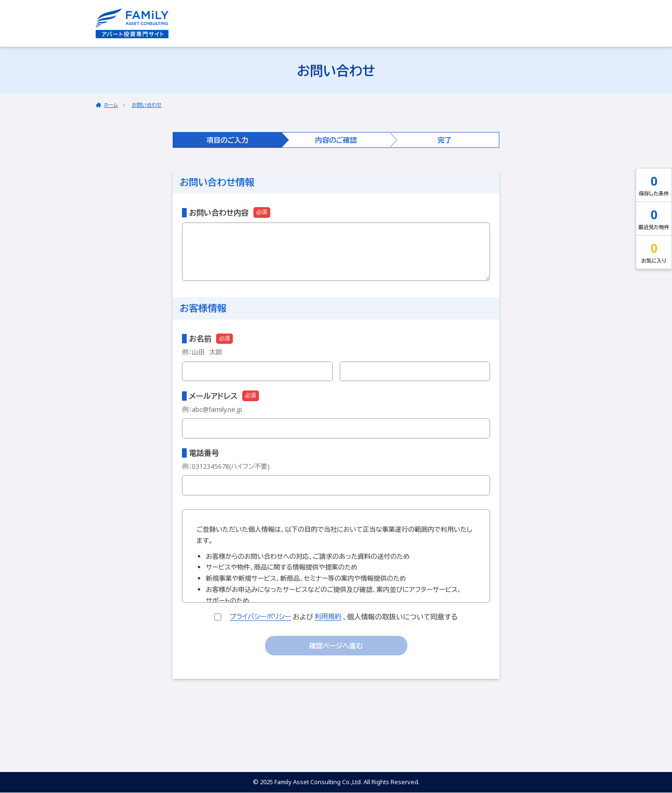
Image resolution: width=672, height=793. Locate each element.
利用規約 (329, 616)
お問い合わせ (147, 105)
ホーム (111, 105)
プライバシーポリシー (260, 616)
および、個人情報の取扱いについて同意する (336, 616)
